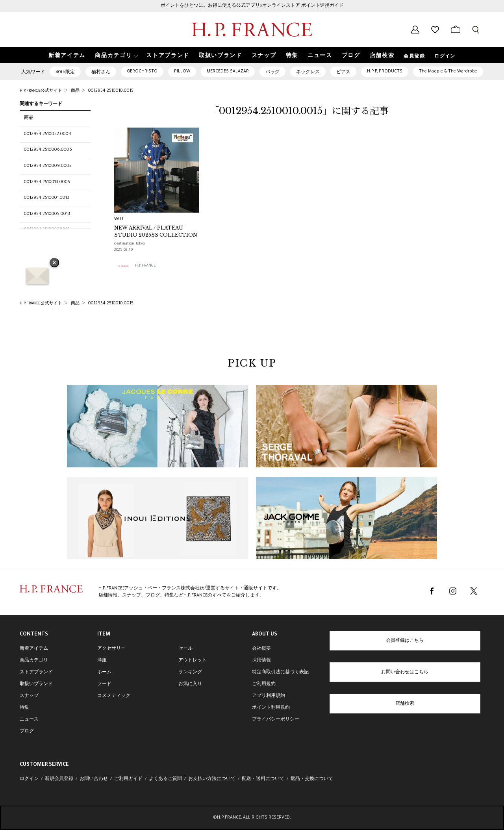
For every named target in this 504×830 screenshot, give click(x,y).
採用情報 (261, 661)
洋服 (102, 661)
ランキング (190, 673)
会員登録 (414, 57)
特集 (24, 708)
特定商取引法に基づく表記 (280, 673)
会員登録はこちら (405, 641)
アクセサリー (111, 649)
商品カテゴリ (34, 661)
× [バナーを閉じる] (54, 263)
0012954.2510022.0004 (48, 134)
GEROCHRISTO (142, 72)
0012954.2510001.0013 (47, 198)
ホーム (104, 673)
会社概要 (261, 649)
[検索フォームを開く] (476, 30)
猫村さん (101, 72)
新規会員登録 (59, 779)
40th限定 (65, 72)
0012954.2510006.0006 (48, 150)
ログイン (445, 57)
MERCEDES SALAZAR (228, 72)
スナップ (29, 696)
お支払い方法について (212, 779)
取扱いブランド (36, 684)
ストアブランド (36, 673)
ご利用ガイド (128, 779)
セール (185, 649)
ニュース (29, 720)
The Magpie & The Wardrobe (448, 72)
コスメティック (114, 696)
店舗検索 (405, 704)
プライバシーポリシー (276, 720)
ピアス (343, 72)
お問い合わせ (94, 779)
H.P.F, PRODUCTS (385, 72)
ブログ (27, 732)
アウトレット (193, 661)
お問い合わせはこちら (405, 673)
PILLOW (182, 72)
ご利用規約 (264, 684)
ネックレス (308, 72)
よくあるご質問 (165, 779)
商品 (29, 118)
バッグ (272, 72)
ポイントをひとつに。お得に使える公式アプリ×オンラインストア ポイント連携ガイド (252, 6)
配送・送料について (263, 779)
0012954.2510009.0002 (48, 166)
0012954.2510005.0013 (47, 214)
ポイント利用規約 (271, 708)
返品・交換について (312, 779)
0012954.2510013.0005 (47, 182)
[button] (116, 55)
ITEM (104, 635)
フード (104, 684)
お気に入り (190, 684)
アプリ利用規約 (269, 696)
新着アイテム (34, 649)
